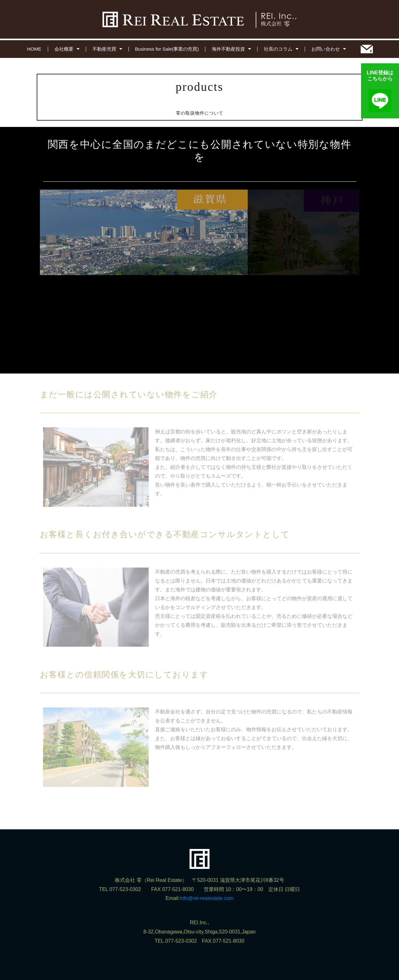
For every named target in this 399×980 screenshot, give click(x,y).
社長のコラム (281, 49)
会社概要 (67, 49)
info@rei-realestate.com (207, 898)
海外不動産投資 (231, 49)
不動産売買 (107, 49)
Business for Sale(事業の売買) (167, 49)
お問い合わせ (329, 49)
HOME (34, 49)
